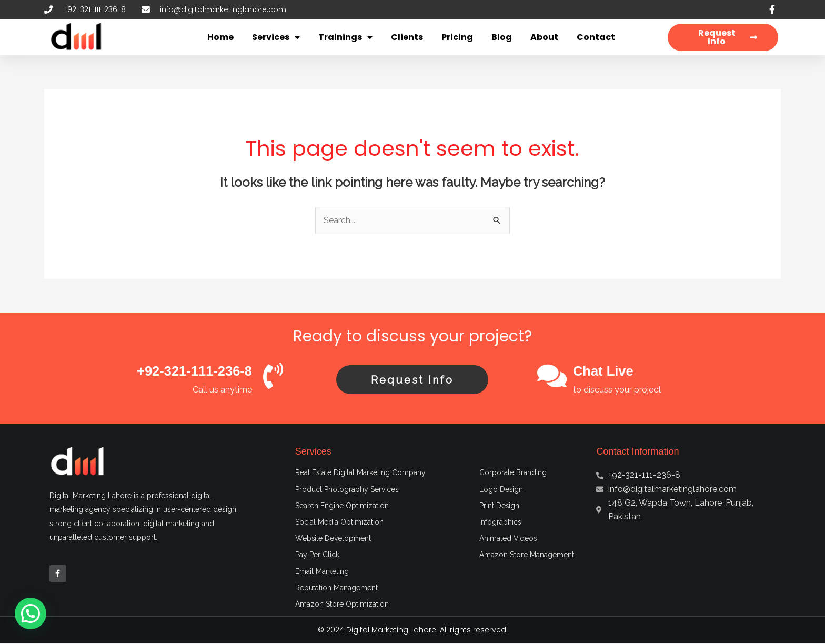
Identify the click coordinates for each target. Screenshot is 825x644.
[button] (31, 613)
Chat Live (604, 371)
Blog (502, 37)
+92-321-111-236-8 (193, 371)
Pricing (457, 37)
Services (276, 37)
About (544, 37)
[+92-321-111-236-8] (273, 376)
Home (220, 37)
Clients (407, 37)
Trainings (345, 37)
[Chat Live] (552, 376)
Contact (596, 37)
